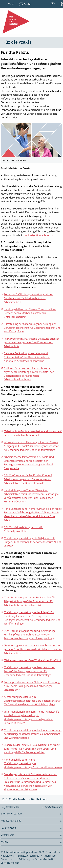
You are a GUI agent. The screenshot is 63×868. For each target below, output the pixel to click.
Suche (25, 4)
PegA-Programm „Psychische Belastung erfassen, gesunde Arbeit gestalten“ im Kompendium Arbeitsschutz (32, 342)
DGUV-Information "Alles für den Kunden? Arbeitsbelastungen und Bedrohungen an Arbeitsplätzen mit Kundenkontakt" (28, 479)
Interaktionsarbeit (12, 814)
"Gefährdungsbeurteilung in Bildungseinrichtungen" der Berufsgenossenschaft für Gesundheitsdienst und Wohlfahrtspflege (33, 701)
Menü (9, 4)
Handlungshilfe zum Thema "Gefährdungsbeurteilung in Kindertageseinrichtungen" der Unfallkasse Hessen (33, 763)
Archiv (4, 842)
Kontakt (53, 852)
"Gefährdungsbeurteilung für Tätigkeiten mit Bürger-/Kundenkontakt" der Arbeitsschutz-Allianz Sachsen (32, 542)
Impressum (50, 856)
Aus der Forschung (11, 821)
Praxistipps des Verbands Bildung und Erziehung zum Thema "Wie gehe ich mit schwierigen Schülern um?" (32, 686)
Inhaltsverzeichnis (29, 856)
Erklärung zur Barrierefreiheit (36, 859)
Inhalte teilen (13, 807)
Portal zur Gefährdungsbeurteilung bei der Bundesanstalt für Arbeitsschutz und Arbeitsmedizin (28, 298)
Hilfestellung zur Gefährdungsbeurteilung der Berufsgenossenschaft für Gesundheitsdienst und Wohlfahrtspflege (32, 328)
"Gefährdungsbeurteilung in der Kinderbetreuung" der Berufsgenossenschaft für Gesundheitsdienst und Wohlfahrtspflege (33, 734)
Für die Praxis (17, 799)
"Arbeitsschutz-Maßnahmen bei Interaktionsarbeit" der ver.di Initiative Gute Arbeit (33, 433)
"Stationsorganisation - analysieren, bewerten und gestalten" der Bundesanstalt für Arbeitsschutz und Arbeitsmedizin (33, 649)
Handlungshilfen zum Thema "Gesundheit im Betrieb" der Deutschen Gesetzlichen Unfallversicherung (30, 313)
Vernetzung (7, 835)
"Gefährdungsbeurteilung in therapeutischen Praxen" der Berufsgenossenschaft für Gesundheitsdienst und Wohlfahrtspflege (29, 671)
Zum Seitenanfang (53, 807)
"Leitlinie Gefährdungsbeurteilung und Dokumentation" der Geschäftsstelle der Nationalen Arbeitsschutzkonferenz (27, 357)
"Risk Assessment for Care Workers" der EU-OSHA (32, 660)
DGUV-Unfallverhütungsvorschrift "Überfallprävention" (23, 529)
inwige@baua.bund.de (41, 235)
